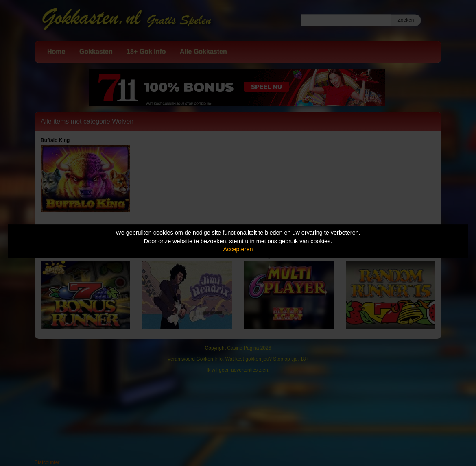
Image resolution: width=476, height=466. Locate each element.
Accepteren (238, 249)
